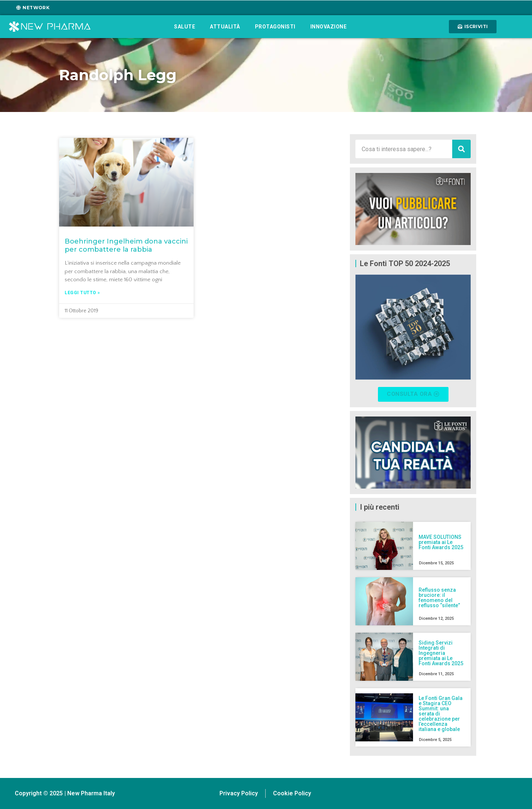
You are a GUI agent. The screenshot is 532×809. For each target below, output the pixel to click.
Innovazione (329, 27)
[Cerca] (461, 149)
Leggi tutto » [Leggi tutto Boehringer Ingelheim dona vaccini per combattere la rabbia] (82, 293)
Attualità (225, 27)
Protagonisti (275, 27)
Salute (185, 27)
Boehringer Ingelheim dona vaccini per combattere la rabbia (126, 245)
